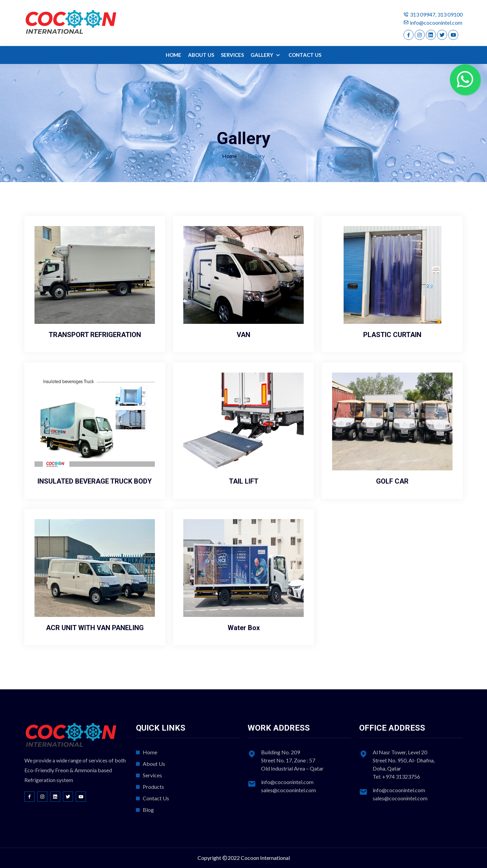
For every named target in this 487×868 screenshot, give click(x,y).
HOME (173, 55)
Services (152, 775)
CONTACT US (305, 55)
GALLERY (262, 55)
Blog (148, 810)
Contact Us (156, 798)
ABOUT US (201, 55)
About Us (154, 764)
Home (229, 156)
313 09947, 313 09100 (436, 14)
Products (153, 787)
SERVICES (232, 55)
